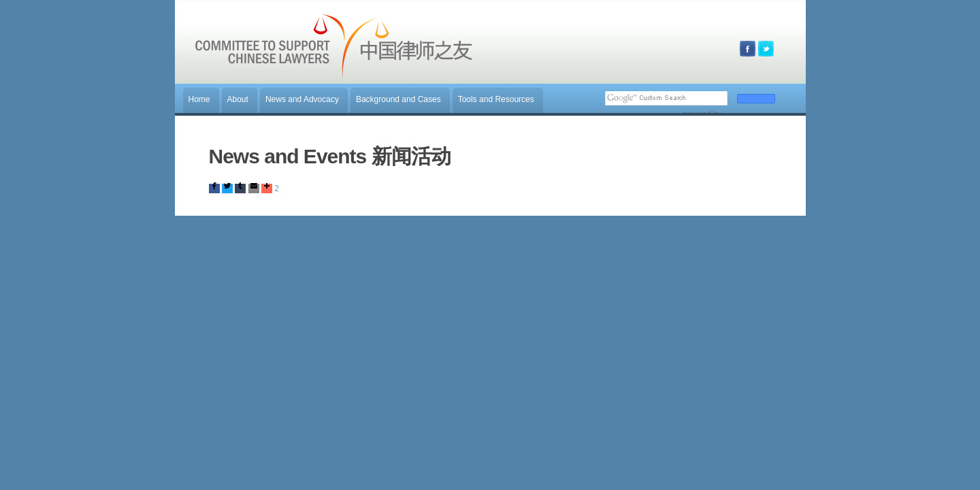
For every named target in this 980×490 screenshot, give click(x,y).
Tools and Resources (496, 99)
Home (199, 99)
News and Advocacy (302, 99)
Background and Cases (398, 99)
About (238, 99)
